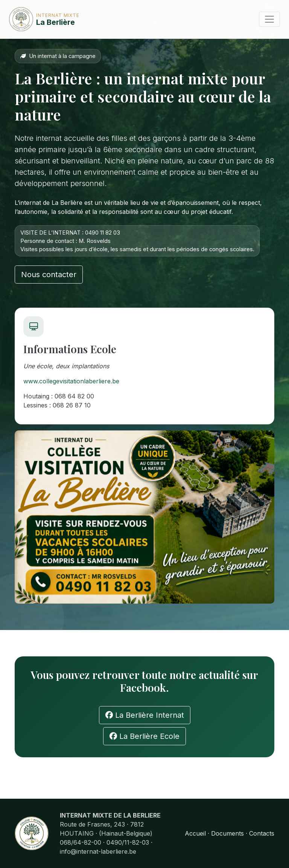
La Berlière (32, 19)
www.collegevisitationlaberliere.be (71, 381)
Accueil (195, 833)
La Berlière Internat (145, 715)
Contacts (262, 833)
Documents (227, 833)
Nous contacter (49, 275)
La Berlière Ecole (144, 736)
